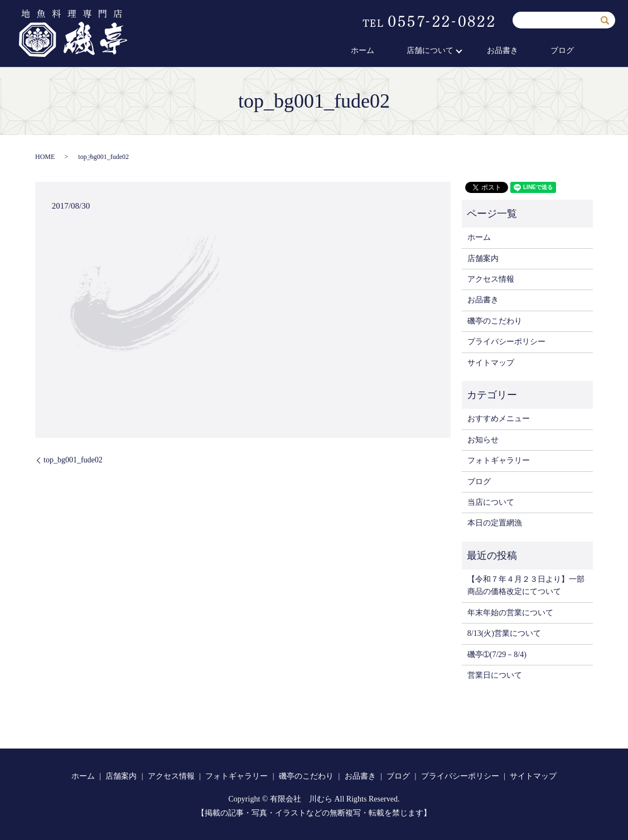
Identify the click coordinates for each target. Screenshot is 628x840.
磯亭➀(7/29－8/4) (497, 655)
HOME (45, 157)
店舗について (458, 51)
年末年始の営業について (510, 613)
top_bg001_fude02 (73, 460)
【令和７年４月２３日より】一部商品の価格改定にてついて (526, 585)
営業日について (495, 675)
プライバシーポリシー (506, 342)
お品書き (523, 51)
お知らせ (483, 440)
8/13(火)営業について (504, 633)
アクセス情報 (491, 279)
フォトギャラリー (499, 460)
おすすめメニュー (499, 419)
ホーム (404, 51)
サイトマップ (491, 363)
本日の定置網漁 (495, 523)
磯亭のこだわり (495, 321)
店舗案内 (483, 259)
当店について (491, 502)
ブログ (569, 51)
